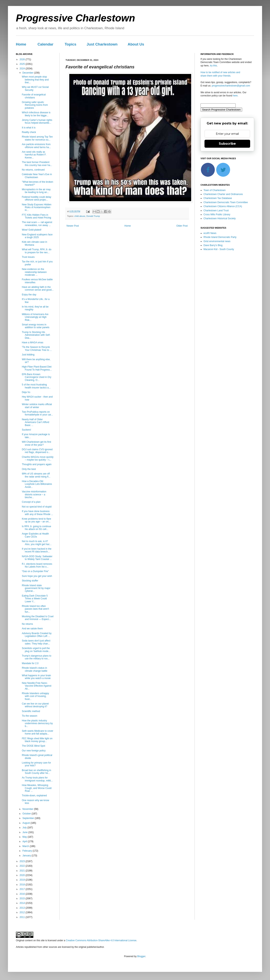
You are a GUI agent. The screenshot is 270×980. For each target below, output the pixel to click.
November (28, 809)
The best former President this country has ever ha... (37, 164)
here (235, 96)
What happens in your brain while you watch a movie (36, 677)
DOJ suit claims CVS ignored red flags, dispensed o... (37, 451)
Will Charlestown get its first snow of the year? (36, 443)
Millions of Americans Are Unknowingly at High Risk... (35, 317)
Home (21, 44)
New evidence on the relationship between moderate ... (34, 272)
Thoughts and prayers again (37, 464)
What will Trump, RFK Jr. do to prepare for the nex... (37, 251)
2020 (23, 875)
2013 (23, 908)
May (25, 837)
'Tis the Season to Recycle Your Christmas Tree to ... (37, 348)
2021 (23, 871)
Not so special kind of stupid (37, 507)
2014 (23, 903)
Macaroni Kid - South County (219, 249)
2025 (23, 64)
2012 (23, 912)
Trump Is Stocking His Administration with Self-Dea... (36, 335)
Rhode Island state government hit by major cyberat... (36, 588)
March (26, 846)
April (25, 841)
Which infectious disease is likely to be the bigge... (36, 114)
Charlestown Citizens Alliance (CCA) (223, 206)
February (27, 851)
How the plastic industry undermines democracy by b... (37, 723)
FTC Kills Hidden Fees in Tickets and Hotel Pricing (36, 216)
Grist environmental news (217, 241)
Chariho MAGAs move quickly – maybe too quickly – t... (38, 458)
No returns (27, 624)
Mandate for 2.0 (30, 663)
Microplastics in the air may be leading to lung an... (36, 191)
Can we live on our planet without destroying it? (35, 705)
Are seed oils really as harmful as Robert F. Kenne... (34, 155)
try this (213, 66)
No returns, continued (33, 170)
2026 (23, 59)
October (27, 814)
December (28, 73)
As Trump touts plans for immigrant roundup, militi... (37, 779)
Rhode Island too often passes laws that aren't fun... (35, 609)
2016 (23, 894)
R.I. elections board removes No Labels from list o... (37, 565)
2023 (23, 861)
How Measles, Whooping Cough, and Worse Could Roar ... (37, 788)
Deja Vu (26, 392)
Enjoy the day (29, 295)
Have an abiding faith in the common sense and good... (38, 288)
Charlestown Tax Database (218, 198)
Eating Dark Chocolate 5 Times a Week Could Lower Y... (35, 599)
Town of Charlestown (215, 190)
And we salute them (32, 629)
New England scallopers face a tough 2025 (37, 236)
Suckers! (27, 430)
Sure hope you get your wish (37, 576)
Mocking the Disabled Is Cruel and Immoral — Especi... (38, 618)
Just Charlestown (102, 44)
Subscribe (227, 144)
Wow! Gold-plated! (32, 230)
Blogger (141, 956)
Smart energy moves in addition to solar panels (36, 326)
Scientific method (31, 711)
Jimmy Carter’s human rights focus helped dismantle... (37, 121)
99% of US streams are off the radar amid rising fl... (36, 475)
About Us (136, 44)
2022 (23, 866)
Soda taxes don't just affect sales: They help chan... (36, 642)
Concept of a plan (31, 502)
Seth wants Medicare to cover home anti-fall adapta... (38, 732)
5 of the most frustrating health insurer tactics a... (36, 386)
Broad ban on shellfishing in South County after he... (36, 772)
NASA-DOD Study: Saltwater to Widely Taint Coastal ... (37, 558)
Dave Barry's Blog (213, 245)
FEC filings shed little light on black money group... (37, 740)
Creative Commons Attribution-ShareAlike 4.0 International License (101, 940)
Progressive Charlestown (75, 18)
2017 (23, 889)
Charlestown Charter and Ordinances (223, 194)
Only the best (29, 469)
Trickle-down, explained (34, 796)
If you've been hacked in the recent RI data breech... (37, 550)
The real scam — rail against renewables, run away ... (37, 224)
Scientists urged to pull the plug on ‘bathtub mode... (36, 650)
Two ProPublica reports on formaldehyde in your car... (37, 413)
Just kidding (28, 355)
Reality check (29, 132)
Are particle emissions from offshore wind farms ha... (36, 146)
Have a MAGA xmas (33, 343)
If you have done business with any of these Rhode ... (37, 513)
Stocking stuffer (30, 581)
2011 (23, 917)
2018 (23, 885)
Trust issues (28, 257)
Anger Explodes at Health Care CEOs (35, 535)
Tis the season (30, 716)
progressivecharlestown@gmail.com (231, 86)
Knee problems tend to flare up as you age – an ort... (36, 520)
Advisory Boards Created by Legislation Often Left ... (37, 635)
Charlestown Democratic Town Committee (226, 202)
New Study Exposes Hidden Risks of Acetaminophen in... (37, 207)
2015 (23, 898)
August (27, 823)
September (29, 818)
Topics (71, 44)
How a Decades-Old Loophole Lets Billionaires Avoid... (37, 484)
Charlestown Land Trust (216, 211)
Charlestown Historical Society (220, 218)
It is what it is (29, 128)
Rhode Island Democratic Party (220, 237)
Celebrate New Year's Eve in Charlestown (37, 176)
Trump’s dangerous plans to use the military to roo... (37, 657)
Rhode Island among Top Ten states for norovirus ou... (37, 138)
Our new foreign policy (34, 751)
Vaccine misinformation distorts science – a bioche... (34, 494)
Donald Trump (93, 216)
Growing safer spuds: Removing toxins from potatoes (35, 105)
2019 (23, 880)
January (27, 856)
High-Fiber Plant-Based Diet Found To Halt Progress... (37, 368)
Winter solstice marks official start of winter (37, 406)
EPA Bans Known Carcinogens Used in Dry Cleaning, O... (37, 377)
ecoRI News (210, 233)
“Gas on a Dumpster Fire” (35, 571)
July (25, 828)
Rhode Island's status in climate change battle (35, 669)
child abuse (80, 216)
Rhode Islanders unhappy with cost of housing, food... (35, 696)
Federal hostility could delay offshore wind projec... (37, 198)
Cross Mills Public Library (217, 214)
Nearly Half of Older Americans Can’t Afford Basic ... (36, 422)
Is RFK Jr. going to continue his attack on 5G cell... (36, 528)
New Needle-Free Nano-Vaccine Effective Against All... (37, 686)
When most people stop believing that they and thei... (35, 80)
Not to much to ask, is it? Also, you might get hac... (37, 543)
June (25, 832)
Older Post (182, 226)
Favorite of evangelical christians (34, 96)
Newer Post (73, 226)
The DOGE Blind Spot (33, 746)
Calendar (45, 44)
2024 (23, 69)
